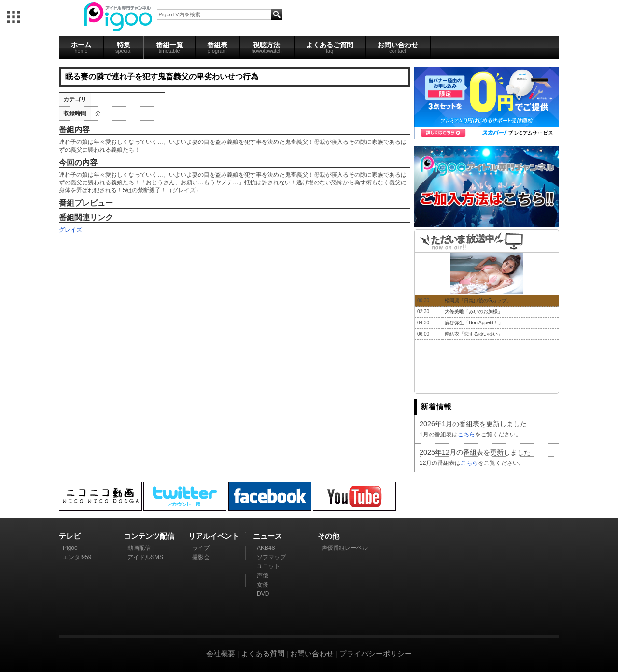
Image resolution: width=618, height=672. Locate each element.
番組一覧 (169, 47)
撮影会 (201, 557)
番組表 (217, 47)
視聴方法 (267, 47)
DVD (263, 594)
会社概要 (221, 653)
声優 (263, 575)
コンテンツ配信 (149, 536)
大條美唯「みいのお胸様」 (474, 312)
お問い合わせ (398, 47)
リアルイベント (214, 536)
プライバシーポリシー (376, 653)
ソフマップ (271, 557)
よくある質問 (263, 653)
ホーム (81, 47)
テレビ (70, 536)
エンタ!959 (77, 557)
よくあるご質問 (330, 47)
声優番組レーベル (345, 548)
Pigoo (70, 548)
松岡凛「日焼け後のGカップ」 (478, 301)
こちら (466, 434)
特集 (124, 47)
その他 (329, 536)
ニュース (267, 536)
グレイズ (70, 230)
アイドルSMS (145, 557)
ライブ (201, 548)
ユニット (268, 566)
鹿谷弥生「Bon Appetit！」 (474, 323)
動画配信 (139, 548)
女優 (263, 585)
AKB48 (266, 548)
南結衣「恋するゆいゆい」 (474, 334)
